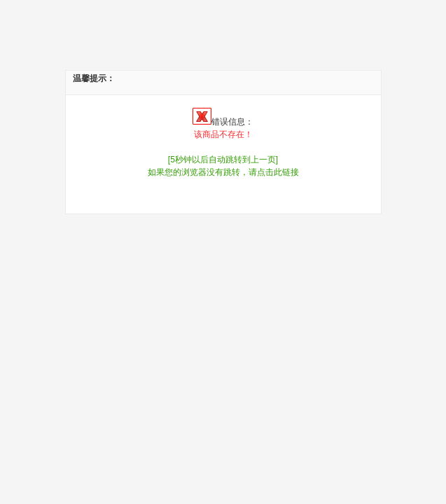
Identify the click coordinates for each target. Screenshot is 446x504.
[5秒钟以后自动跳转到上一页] (223, 160)
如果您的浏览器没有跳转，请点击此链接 (223, 172)
